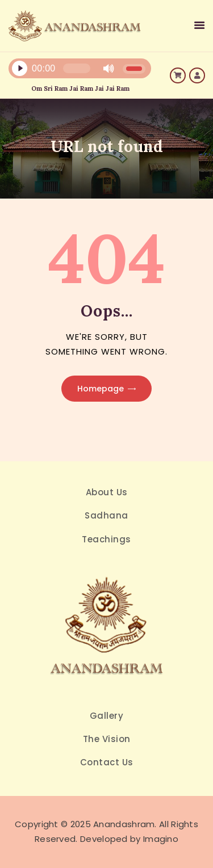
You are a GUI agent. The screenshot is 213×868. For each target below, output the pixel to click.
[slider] (77, 68)
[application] (70, 71)
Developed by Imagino (129, 839)
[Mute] (108, 69)
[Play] (19, 69)
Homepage (101, 389)
